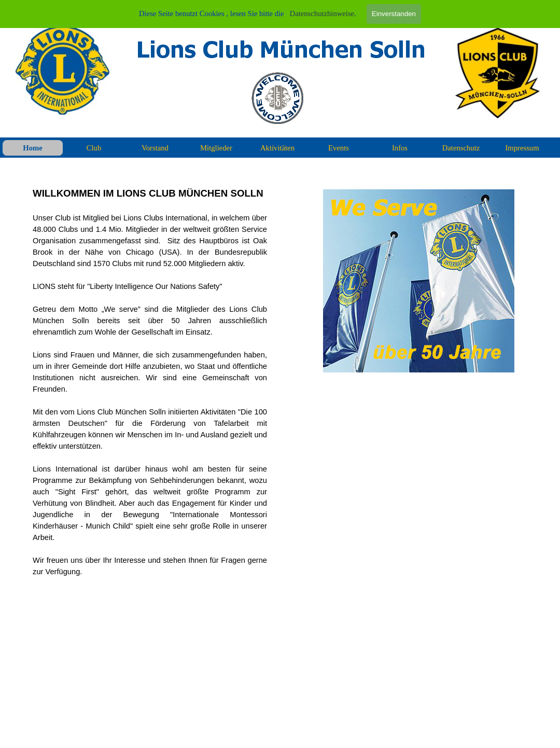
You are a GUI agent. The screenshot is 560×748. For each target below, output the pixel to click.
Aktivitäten (277, 148)
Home (32, 148)
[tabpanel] (150, 382)
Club (94, 148)
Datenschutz (461, 148)
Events (339, 148)
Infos (400, 148)
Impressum (522, 148)
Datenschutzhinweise (322, 13)
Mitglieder (216, 148)
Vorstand (155, 148)
